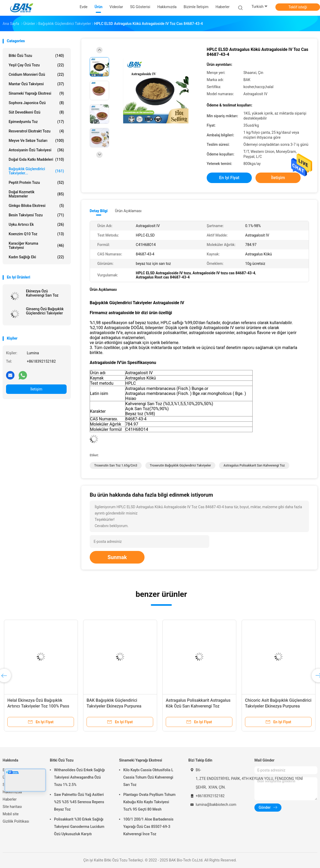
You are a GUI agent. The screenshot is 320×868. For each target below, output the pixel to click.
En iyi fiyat (229, 178)
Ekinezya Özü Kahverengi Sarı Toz (42, 293)
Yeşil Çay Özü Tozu (36, 65)
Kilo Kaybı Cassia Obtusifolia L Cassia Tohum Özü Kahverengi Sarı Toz (148, 777)
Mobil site (11, 814)
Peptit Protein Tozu (36, 183)
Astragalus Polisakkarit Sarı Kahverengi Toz (254, 465)
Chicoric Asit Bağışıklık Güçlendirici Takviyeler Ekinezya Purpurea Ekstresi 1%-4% (278, 706)
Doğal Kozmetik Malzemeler (36, 194)
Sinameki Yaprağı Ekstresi (36, 93)
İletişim (36, 389)
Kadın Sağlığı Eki (36, 257)
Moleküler (99, 424)
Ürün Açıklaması (128, 211)
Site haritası (12, 807)
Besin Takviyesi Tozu (36, 215)
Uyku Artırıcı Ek (36, 224)
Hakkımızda (12, 792)
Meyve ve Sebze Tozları (36, 141)
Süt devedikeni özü (36, 112)
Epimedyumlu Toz (36, 122)
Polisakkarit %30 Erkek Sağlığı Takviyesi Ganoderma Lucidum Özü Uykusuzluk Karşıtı (79, 827)
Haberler (10, 799)
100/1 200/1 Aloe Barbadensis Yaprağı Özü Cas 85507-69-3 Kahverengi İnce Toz (148, 827)
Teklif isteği (298, 7)
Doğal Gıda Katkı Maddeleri (36, 159)
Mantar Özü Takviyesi (36, 84)
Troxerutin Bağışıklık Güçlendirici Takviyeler (180, 465)
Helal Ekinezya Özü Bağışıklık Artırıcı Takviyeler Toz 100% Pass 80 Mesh (38, 706)
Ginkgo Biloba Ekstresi (36, 206)
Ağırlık (115, 424)
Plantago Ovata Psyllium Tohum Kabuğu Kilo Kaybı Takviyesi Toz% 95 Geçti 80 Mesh (149, 802)
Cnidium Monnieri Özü (36, 74)
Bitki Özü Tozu (36, 56)
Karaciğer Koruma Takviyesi (36, 245)
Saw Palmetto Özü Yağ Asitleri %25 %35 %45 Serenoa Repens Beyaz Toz (79, 802)
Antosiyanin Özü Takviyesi (36, 150)
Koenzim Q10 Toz (36, 234)
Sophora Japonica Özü (36, 103)
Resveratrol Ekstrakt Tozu (36, 131)
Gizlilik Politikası (16, 821)
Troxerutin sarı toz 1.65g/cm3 (116, 465)
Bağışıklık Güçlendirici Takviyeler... (36, 171)
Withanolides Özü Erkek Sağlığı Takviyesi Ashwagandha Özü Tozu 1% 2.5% (79, 777)
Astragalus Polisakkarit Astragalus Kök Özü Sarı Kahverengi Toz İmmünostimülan (198, 706)
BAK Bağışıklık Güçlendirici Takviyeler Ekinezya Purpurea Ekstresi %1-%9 (114, 706)
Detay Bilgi (99, 211)
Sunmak (117, 557)
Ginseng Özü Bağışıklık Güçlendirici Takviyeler (45, 311)
